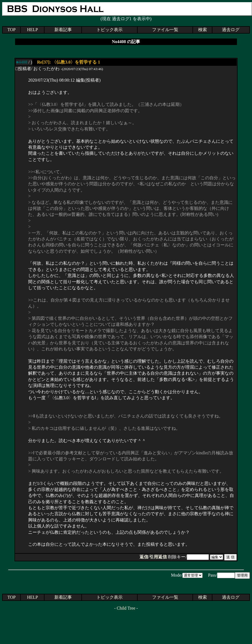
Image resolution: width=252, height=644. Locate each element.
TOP (11, 30)
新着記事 (63, 30)
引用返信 (158, 557)
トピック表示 (109, 30)
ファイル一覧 (165, 30)
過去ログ (231, 30)
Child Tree (126, 608)
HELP (32, 30)
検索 (203, 30)
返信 (144, 557)
